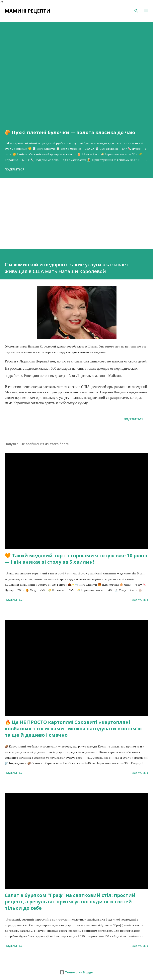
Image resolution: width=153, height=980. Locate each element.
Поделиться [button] (15, 169)
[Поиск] (136, 11)
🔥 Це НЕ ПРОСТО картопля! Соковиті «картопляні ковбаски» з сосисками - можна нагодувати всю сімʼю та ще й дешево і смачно (73, 728)
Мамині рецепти (28, 11)
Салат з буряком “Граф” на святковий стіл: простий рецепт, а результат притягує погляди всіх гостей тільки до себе (70, 901)
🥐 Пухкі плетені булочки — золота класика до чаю (70, 132)
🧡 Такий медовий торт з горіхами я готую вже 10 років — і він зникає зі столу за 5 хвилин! (76, 559)
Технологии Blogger (77, 972)
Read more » (139, 600)
